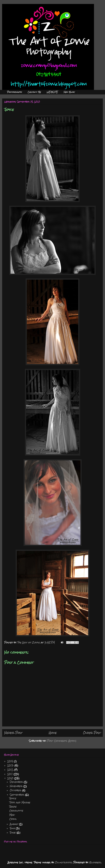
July (13, 828)
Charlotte (16, 811)
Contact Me (34, 92)
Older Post (92, 733)
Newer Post (13, 733)
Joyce (13, 798)
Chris (13, 819)
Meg (12, 815)
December (17, 782)
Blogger (95, 862)
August (14, 824)
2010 (11, 778)
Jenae (13, 807)
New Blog (69, 92)
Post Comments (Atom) (62, 741)
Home (53, 733)
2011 (10, 774)
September (17, 795)
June (13, 832)
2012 (11, 770)
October (16, 790)
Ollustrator (63, 862)
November (17, 786)
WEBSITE (52, 92)
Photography (14, 92)
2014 (10, 761)
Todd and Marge (20, 802)
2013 (11, 765)
